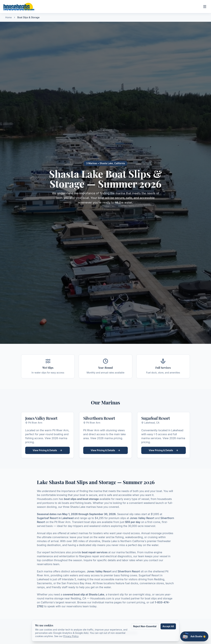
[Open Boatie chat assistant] (194, 636)
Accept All (168, 626)
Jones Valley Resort (142, 518)
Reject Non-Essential (145, 626)
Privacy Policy (71, 636)
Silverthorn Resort (129, 571)
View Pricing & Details (47, 450)
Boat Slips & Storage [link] (28, 17)
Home (8, 17)
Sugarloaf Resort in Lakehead (55, 518)
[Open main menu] (205, 7)
